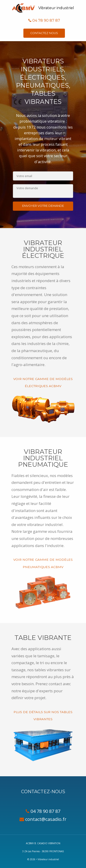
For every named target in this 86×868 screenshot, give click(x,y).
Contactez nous (44, 33)
